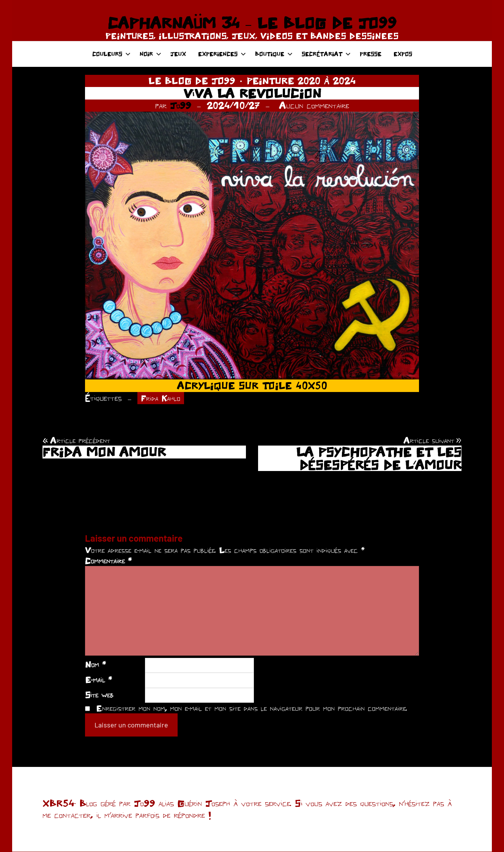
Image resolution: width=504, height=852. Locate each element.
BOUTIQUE (274, 54)
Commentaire (108, 561)
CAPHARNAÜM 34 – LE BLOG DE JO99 (252, 23)
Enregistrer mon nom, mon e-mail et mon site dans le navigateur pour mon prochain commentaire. (252, 709)
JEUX (178, 54)
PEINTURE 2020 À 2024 (301, 81)
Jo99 (181, 105)
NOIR (150, 54)
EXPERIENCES (222, 54)
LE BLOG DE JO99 (192, 81)
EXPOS (403, 54)
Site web (99, 695)
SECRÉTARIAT (326, 54)
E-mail (98, 680)
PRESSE (371, 54)
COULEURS (111, 54)
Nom (95, 665)
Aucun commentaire (314, 105)
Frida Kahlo (162, 398)
